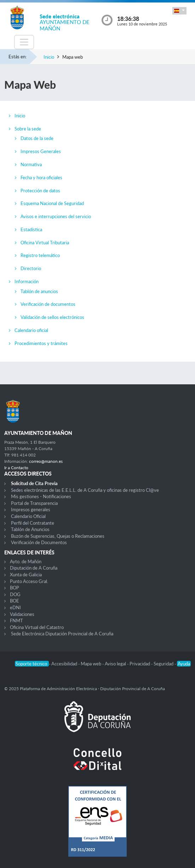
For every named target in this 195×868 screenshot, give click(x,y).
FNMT (16, 621)
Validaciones (22, 614)
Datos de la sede (37, 138)
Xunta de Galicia (26, 575)
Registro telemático (40, 255)
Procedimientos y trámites (41, 343)
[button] (179, 11)
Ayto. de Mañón (26, 561)
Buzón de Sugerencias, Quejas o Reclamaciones (58, 536)
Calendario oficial (31, 330)
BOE (15, 601)
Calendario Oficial (28, 516)
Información (27, 281)
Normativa (31, 164)
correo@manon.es (46, 461)
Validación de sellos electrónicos (52, 317)
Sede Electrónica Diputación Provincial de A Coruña (62, 634)
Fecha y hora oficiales (41, 177)
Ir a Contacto (16, 468)
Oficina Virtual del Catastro (37, 627)
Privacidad (140, 664)
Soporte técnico (32, 664)
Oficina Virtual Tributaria (45, 243)
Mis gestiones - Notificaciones (41, 496)
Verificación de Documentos (39, 542)
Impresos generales (31, 509)
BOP (15, 588)
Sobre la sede (28, 129)
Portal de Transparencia (34, 503)
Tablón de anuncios (39, 291)
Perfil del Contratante (33, 523)
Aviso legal (116, 664)
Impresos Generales (41, 151)
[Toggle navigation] (24, 42)
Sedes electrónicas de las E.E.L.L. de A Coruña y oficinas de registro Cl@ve (85, 490)
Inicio (49, 57)
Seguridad (164, 664)
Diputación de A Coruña (34, 568)
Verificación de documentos (48, 304)
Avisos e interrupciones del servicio (56, 216)
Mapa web (91, 664)
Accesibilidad (65, 664)
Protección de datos (40, 191)
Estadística (31, 229)
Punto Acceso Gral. (29, 581)
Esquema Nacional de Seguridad (52, 203)
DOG (15, 594)
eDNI (15, 607)
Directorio (31, 268)
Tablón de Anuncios (30, 529)
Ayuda (184, 664)
